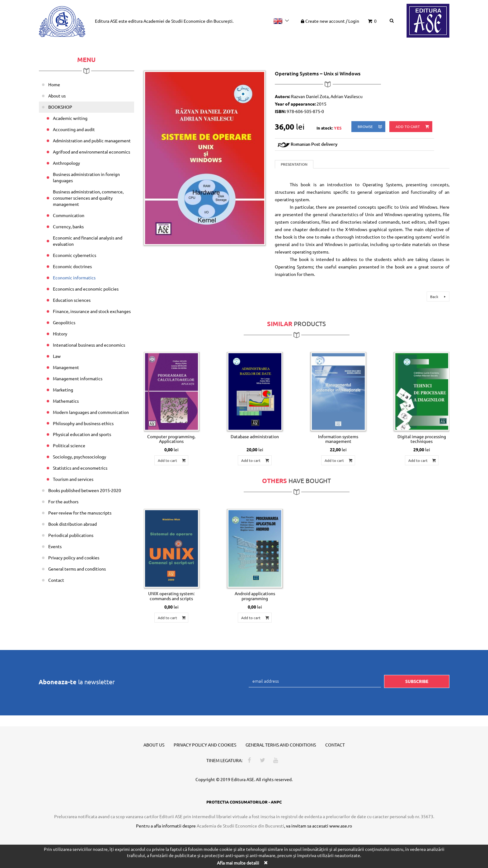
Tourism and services (73, 479)
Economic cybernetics (75, 255)
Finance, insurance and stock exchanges (92, 311)
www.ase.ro (341, 826)
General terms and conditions (77, 569)
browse (370, 127)
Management (66, 367)
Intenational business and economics (89, 345)
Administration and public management (92, 140)
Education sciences (72, 300)
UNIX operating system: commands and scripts (171, 596)
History (60, 334)
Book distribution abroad (73, 524)
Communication (69, 215)
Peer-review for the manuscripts (80, 513)
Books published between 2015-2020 (85, 490)
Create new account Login (329, 21)
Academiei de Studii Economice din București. (188, 21)
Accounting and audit (74, 129)
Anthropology (66, 163)
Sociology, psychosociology (80, 457)
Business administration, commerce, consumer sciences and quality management (88, 198)
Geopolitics (64, 322)
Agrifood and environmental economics (91, 152)
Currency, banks (68, 226)
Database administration (255, 436)
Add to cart (413, 127)
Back (439, 296)
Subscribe (417, 681)
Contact (56, 580)
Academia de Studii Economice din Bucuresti (240, 826)
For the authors (63, 501)
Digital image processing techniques (422, 439)
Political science (69, 445)
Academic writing (70, 118)
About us (57, 96)
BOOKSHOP (60, 107)
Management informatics (78, 378)
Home (54, 84)
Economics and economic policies (86, 289)
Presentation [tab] (294, 164)
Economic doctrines (72, 266)
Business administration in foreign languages (86, 177)
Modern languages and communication (91, 412)
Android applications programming (255, 596)
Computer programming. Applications (171, 439)
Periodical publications (71, 535)
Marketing (63, 390)
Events (55, 546)
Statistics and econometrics (80, 468)
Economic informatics (74, 277)
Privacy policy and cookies (74, 557)
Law (57, 356)
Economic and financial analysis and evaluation (88, 241)
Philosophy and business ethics (83, 423)
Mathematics (66, 401)
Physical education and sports (82, 434)
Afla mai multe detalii (238, 863)
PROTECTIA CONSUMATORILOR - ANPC (244, 802)
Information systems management (338, 439)
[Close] (265, 863)
